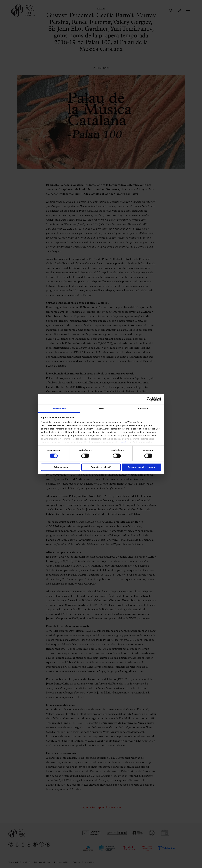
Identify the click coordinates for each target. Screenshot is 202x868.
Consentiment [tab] (59, 408)
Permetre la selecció (101, 467)
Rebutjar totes (61, 467)
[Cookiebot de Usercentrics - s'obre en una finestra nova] (149, 399)
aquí (123, 442)
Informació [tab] (143, 408)
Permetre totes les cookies (141, 467)
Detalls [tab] (101, 408)
